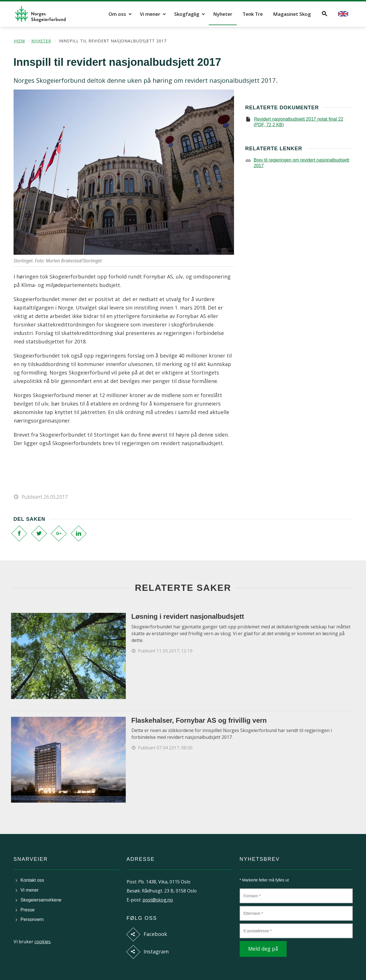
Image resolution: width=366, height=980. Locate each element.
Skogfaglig (187, 14)
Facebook (155, 934)
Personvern (32, 919)
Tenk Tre (253, 14)
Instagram (156, 951)
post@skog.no (158, 900)
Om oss (117, 14)
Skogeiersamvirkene (41, 900)
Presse (28, 910)
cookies (43, 942)
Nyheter (223, 14)
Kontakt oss (33, 880)
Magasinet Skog (292, 14)
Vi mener (150, 14)
